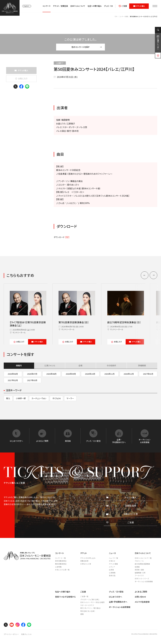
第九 (8, 398)
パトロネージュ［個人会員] (90, 599)
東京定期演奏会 (61, 561)
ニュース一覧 (113, 558)
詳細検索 (142, 365)
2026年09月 (71, 374)
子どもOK (57, 398)
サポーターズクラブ (87, 605)
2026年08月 (51, 374)
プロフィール (139, 561)
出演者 (111, 570)
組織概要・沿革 (140, 573)
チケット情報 (113, 564)
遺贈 (82, 614)
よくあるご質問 (141, 592)
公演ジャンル (50, 365)
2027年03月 (32, 380)
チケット (37, 342)
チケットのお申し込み (88, 558)
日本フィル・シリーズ (142, 578)
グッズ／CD (108, 6)
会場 (80, 365)
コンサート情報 (124, 17)
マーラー (70, 398)
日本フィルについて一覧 (143, 558)
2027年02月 (13, 380)
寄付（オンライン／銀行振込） (91, 608)
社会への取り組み (95, 6)
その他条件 (111, 365)
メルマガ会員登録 (142, 602)
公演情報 (112, 573)
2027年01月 (148, 374)
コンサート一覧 (60, 558)
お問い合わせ (140, 597)
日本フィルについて (78, 6)
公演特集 (58, 567)
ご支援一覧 (84, 596)
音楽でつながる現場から (65, 597)
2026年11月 (110, 374)
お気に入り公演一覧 (62, 570)
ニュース (112, 553)
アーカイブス (139, 576)
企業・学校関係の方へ (118, 602)
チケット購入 (139, 6)
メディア (112, 567)
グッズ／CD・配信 (116, 592)
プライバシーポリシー (11, 634)
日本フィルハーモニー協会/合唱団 (92, 602)
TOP (116, 17)
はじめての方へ (115, 597)
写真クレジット (26, 634)
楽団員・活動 (139, 570)
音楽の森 (112, 576)
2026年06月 (13, 374)
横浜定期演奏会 (61, 564)
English (26, 6)
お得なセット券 (86, 564)
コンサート (47, 6)
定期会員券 (84, 561)
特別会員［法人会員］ (88, 611)
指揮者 (137, 567)
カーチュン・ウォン (39, 398)
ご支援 (123, 6)
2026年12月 (129, 374)
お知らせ (112, 561)
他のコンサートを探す (87, 47)
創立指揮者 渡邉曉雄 (142, 564)
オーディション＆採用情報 (144, 581)
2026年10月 (90, 374)
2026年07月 (32, 374)
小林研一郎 (21, 398)
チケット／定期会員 (60, 6)
